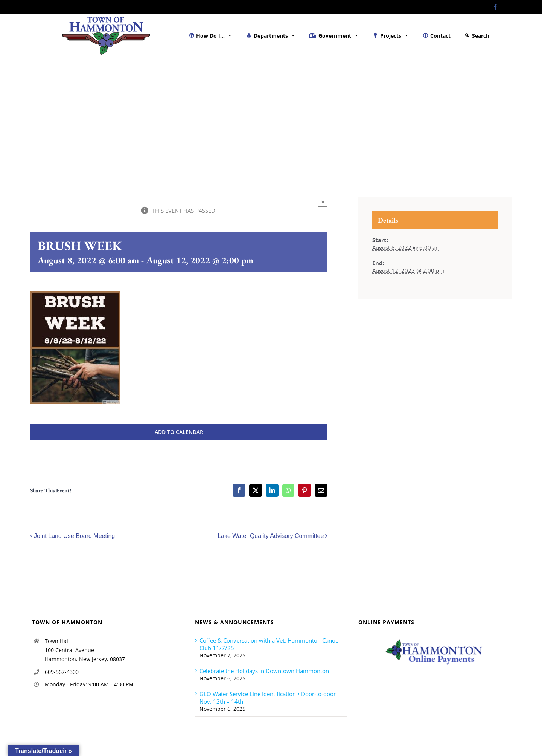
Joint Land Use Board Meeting (74, 536)
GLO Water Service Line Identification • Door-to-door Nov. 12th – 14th (268, 698)
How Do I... (214, 36)
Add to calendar (179, 432)
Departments (275, 36)
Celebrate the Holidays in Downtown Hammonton (264, 671)
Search (481, 36)
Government (339, 36)
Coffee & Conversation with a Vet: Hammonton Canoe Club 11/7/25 (269, 644)
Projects (394, 36)
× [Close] (323, 202)
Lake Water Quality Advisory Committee (271, 536)
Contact (440, 36)
